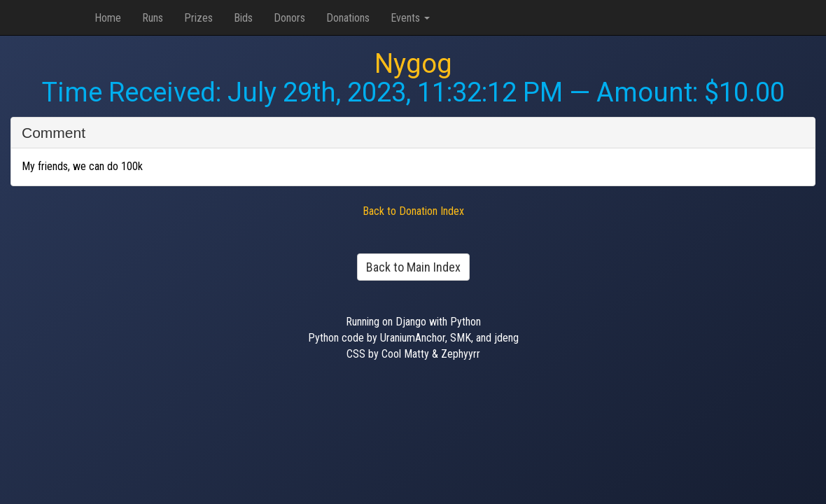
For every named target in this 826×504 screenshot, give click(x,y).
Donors (289, 18)
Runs (153, 18)
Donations (348, 18)
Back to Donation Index (413, 211)
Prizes (198, 18)
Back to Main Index (413, 267)
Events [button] (410, 18)
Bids (243, 18)
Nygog (413, 64)
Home (108, 18)
